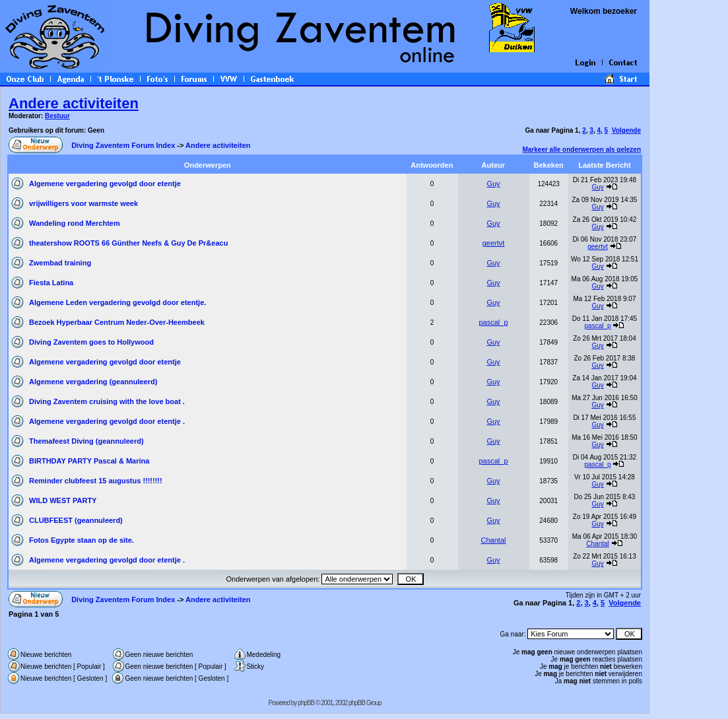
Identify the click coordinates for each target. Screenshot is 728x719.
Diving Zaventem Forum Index (123, 145)
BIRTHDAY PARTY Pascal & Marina (89, 461)
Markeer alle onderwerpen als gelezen (581, 150)
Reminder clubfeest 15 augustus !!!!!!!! (96, 481)
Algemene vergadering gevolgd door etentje (105, 184)
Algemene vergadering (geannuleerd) (93, 382)
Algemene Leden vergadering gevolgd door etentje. (117, 302)
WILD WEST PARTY (63, 500)
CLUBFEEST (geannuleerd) (76, 520)
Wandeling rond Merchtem (75, 223)
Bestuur (57, 116)
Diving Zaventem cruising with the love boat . (107, 401)
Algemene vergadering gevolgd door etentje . (107, 421)
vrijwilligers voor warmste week (83, 203)
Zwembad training (60, 263)
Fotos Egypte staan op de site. (82, 540)
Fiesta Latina (51, 283)
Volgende (626, 130)
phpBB (306, 703)
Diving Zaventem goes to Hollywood (91, 342)
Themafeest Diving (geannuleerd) (86, 441)
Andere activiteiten (74, 103)
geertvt (494, 243)
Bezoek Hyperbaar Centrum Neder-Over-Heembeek (117, 322)
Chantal (494, 540)
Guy (493, 184)
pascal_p (493, 322)
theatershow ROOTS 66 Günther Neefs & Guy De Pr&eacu (128, 243)
